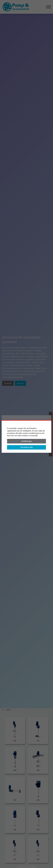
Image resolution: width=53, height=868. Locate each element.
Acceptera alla (26, 447)
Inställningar (27, 441)
